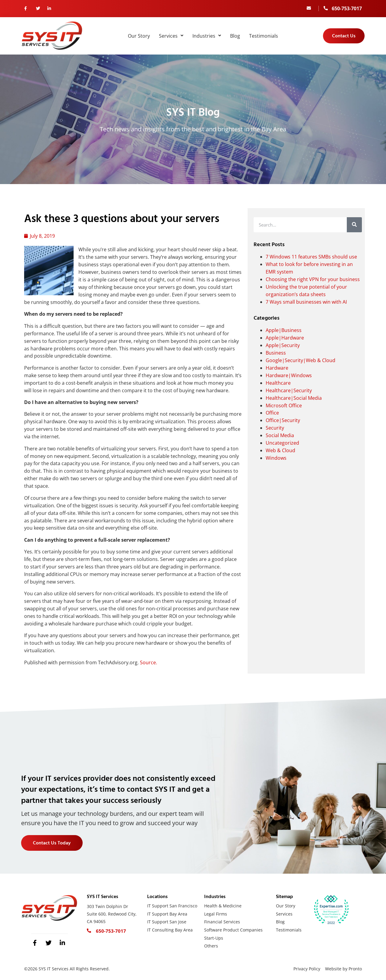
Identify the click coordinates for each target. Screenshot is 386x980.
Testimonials (264, 36)
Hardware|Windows (289, 375)
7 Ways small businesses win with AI (306, 302)
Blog (235, 36)
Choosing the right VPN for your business (313, 279)
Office (272, 413)
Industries (207, 36)
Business (276, 353)
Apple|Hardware (285, 338)
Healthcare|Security (289, 390)
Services (171, 36)
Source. (149, 662)
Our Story (139, 36)
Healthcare (278, 383)
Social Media (280, 435)
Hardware (277, 368)
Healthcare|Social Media (294, 398)
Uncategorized (282, 443)
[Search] (354, 225)
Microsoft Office (284, 405)
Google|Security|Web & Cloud (301, 360)
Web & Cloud (280, 450)
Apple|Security (283, 345)
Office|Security (283, 420)
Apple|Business (284, 330)
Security (275, 428)
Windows (276, 458)
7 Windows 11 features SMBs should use (311, 257)
